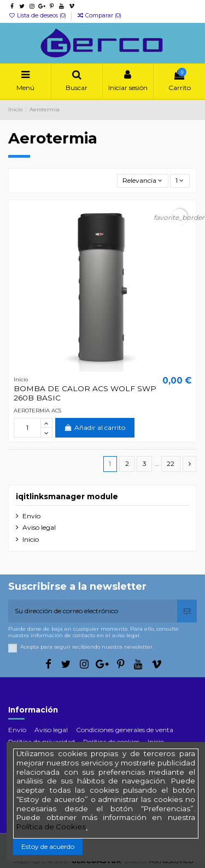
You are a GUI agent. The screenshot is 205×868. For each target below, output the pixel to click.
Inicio (31, 539)
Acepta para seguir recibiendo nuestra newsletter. (87, 647)
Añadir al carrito (95, 427)
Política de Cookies (51, 827)
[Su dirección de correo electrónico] (93, 611)
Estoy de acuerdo (48, 846)
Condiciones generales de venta (125, 730)
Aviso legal (39, 527)
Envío (31, 516)
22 (171, 463)
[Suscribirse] (187, 611)
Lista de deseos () (38, 16)
